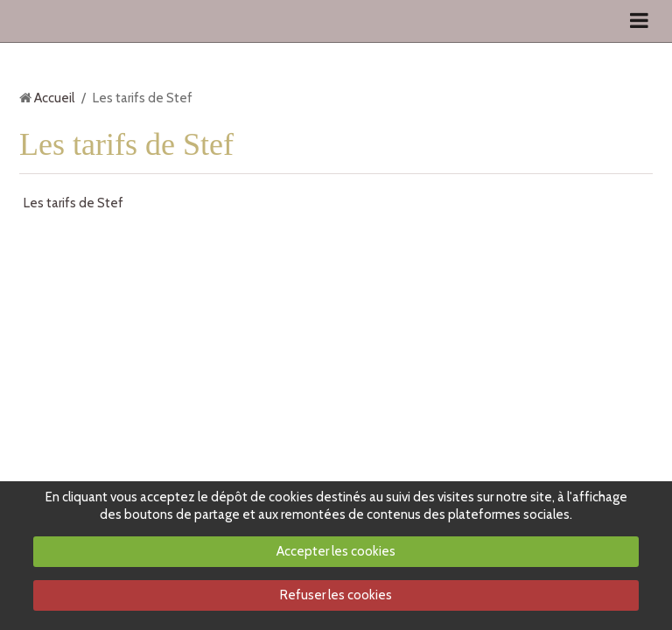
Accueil (54, 98)
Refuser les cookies (336, 595)
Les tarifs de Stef (73, 203)
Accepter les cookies (336, 551)
